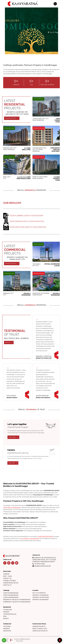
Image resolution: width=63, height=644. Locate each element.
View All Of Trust (31, 411)
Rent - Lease (8, 576)
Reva (5, 616)
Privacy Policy (20, 641)
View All (9, 344)
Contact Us (7, 579)
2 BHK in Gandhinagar (11, 593)
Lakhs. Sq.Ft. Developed (47, 85)
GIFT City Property (39, 593)
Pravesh (6, 612)
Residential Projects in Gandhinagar (17, 600)
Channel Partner (9, 581)
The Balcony (8, 610)
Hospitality (7, 585)
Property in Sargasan (40, 600)
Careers (6, 574)
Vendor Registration (11, 583)
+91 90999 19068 (39, 564)
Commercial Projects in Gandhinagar (17, 602)
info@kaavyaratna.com (42, 566)
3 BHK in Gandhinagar (11, 595)
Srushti (6, 619)
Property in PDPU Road (41, 598)
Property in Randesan (40, 595)
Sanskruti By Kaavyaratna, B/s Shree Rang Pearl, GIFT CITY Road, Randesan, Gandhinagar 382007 (44, 560)
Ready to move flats (40, 629)
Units (31, 85)
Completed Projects (40, 631)
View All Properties (32, 192)
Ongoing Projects (12, 120)
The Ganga (7, 627)
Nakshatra (7, 631)
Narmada (6, 629)
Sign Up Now (13, 439)
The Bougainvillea (10, 614)
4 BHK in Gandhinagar (11, 598)
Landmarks (16, 85)
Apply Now (13, 464)
